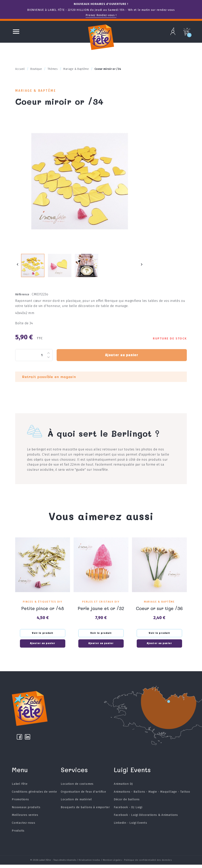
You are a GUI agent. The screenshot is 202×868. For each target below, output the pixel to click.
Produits (18, 835)
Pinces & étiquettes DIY (43, 604)
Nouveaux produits (26, 811)
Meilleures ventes (25, 819)
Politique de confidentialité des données (148, 864)
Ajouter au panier (122, 358)
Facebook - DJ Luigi (128, 811)
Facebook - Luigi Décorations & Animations (146, 819)
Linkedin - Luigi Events (130, 827)
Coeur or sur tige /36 (159, 611)
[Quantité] (34, 358)
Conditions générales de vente (34, 796)
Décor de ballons (127, 803)
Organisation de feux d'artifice (83, 796)
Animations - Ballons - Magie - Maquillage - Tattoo (152, 796)
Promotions (20, 803)
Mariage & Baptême (37, 91)
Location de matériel (76, 803)
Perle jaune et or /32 (101, 611)
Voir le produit (43, 636)
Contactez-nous (24, 827)
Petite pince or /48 (43, 611)
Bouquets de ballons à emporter (85, 811)
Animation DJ (123, 788)
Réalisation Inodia (89, 864)
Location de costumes (77, 788)
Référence (23, 297)
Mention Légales (112, 864)
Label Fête (20, 788)
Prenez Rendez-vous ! (101, 15)
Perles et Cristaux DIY (101, 604)
